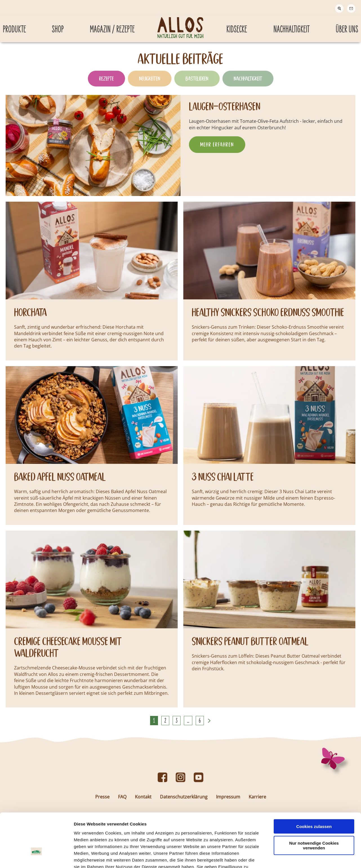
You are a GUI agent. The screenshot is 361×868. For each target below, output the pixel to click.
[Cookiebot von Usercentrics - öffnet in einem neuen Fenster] (36, 857)
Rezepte (106, 83)
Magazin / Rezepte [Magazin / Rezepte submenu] (112, 26)
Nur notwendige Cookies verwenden (314, 806)
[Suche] (339, 8)
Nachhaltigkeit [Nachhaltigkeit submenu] (291, 26)
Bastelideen (197, 83)
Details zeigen (299, 857)
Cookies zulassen (314, 787)
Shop (58, 26)
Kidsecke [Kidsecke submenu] (237, 26)
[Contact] (351, 8)
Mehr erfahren (217, 149)
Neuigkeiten (150, 83)
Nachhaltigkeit (248, 83)
